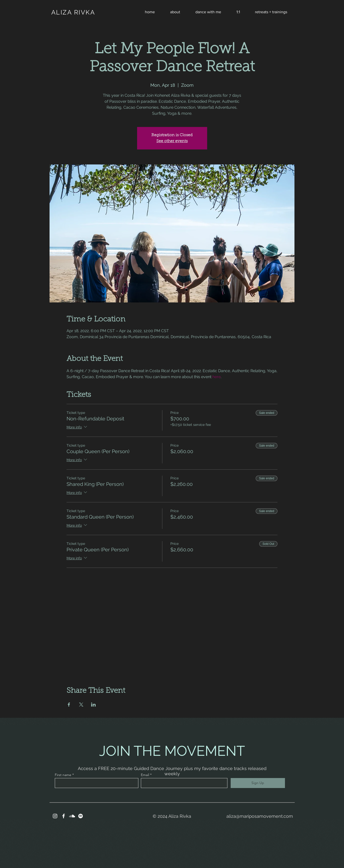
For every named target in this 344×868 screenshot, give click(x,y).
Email (145, 775)
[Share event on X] (81, 705)
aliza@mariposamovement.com (260, 816)
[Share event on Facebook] (69, 705)
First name (63, 775)
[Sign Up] (258, 783)
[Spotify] (81, 816)
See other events (172, 141)
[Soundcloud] (72, 816)
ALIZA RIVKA (73, 12)
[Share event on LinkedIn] (93, 705)
